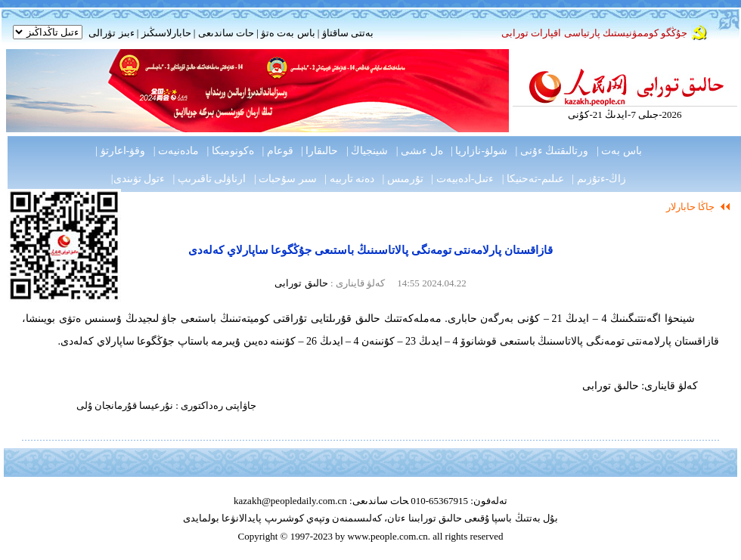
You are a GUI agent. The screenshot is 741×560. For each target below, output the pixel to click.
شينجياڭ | (367, 151)
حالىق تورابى (301, 283)
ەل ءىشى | (420, 151)
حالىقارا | (319, 151)
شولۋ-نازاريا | (479, 151)
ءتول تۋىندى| (138, 179)
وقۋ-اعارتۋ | (120, 151)
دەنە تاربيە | (349, 179)
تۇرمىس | (403, 179)
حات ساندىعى (226, 33)
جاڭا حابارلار (690, 207)
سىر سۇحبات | (285, 179)
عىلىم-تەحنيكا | (533, 179)
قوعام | (277, 151)
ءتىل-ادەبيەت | (462, 179)
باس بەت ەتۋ (288, 33)
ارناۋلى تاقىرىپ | (210, 179)
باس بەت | (619, 151)
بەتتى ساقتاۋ (346, 33)
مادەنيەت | (176, 151)
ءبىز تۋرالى (111, 33)
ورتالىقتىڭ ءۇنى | (552, 151)
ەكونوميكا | (231, 151)
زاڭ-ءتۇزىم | (599, 179)
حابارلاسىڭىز (166, 33)
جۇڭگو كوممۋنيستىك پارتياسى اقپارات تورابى (594, 33)
